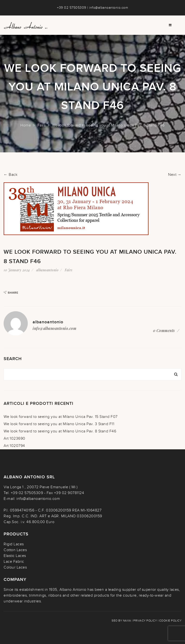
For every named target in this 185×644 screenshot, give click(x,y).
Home (26, 125)
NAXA (127, 621)
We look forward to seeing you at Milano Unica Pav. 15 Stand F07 (61, 417)
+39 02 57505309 (72, 8)
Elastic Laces (15, 556)
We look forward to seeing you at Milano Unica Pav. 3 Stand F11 (59, 424)
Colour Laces (15, 567)
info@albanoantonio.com (109, 8)
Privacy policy (145, 621)
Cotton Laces (15, 550)
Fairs (42, 125)
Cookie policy (170, 621)
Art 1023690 (14, 438)
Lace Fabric (14, 562)
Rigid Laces (14, 544)
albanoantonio (47, 270)
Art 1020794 (14, 446)
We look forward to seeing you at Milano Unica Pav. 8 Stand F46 (60, 431)
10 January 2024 (17, 270)
